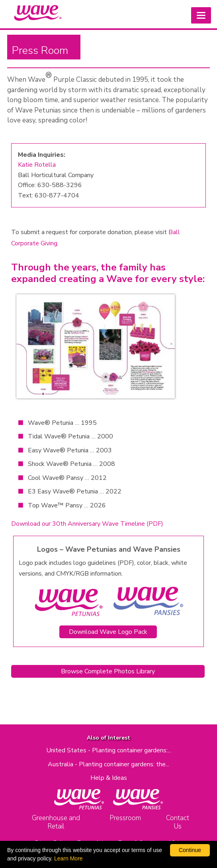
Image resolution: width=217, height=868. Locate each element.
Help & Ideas (109, 778)
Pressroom (125, 818)
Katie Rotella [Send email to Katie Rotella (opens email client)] (37, 165)
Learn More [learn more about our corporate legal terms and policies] (68, 858)
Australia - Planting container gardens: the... (108, 764)
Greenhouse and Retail (56, 822)
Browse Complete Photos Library (108, 671)
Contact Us (178, 822)
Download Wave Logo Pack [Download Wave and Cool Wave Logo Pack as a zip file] (108, 632)
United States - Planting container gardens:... (109, 750)
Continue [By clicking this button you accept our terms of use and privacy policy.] (190, 850)
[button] (201, 15)
